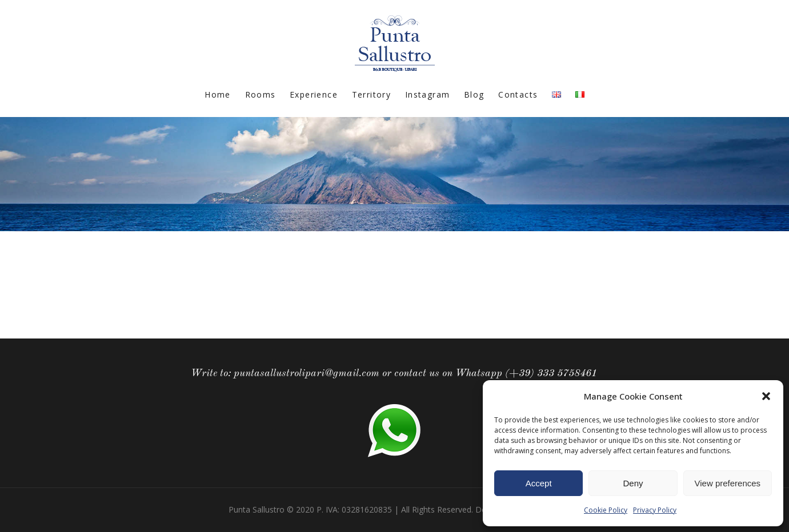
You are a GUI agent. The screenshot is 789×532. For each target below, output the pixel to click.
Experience (314, 94)
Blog (474, 94)
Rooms (261, 94)
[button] (766, 396)
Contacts (518, 94)
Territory (372, 94)
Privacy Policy (655, 510)
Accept (539, 483)
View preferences (728, 483)
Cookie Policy (606, 510)
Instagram (428, 94)
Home (218, 94)
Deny (633, 483)
